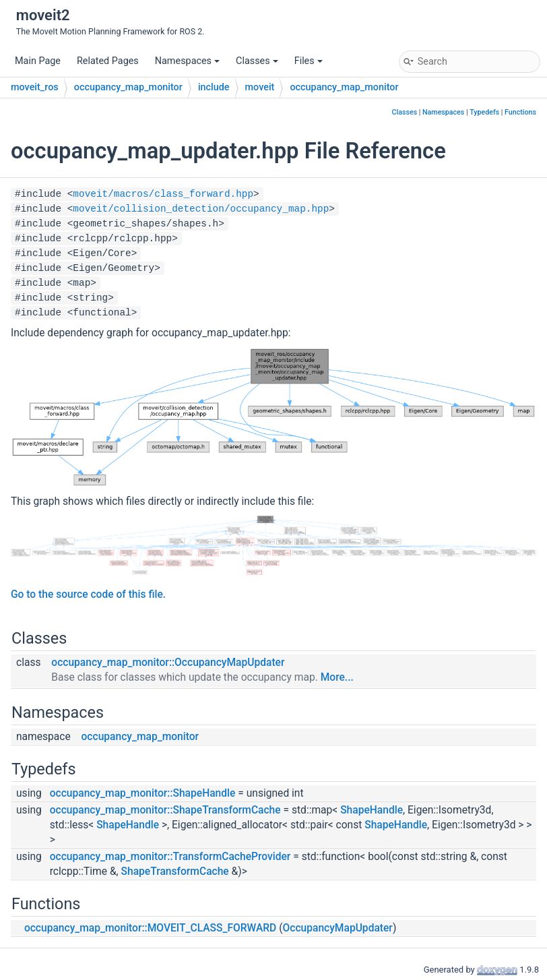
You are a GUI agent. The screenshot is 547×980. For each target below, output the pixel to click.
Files (309, 61)
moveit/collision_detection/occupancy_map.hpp (201, 209)
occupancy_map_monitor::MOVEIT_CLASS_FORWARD (150, 928)
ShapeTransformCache (175, 871)
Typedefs (484, 112)
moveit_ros (35, 87)
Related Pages (108, 61)
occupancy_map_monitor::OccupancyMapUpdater (168, 663)
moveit (260, 87)
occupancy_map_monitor (128, 87)
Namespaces (187, 61)
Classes (257, 61)
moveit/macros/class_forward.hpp (163, 194)
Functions (520, 112)
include (214, 87)
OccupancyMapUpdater (338, 928)
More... (337, 677)
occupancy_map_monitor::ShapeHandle (143, 793)
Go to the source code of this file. (88, 594)
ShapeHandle (372, 810)
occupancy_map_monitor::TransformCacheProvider (170, 857)
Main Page (38, 61)
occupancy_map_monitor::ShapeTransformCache (165, 810)
